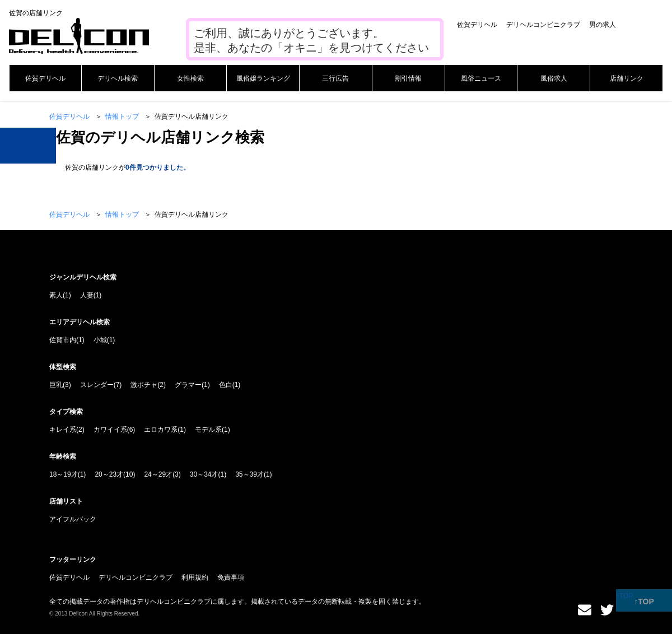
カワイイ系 (110, 430)
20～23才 (109, 474)
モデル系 (208, 430)
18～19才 (64, 474)
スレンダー (97, 385)
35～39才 (249, 474)
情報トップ (122, 116)
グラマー (188, 385)
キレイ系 (63, 430)
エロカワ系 (161, 430)
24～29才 (158, 474)
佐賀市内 (63, 340)
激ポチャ (144, 385)
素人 (56, 295)
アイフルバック (73, 519)
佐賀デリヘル (477, 25)
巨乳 (56, 385)
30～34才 (204, 474)
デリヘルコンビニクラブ (543, 25)
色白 (226, 385)
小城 (100, 340)
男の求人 (603, 25)
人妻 (87, 295)
